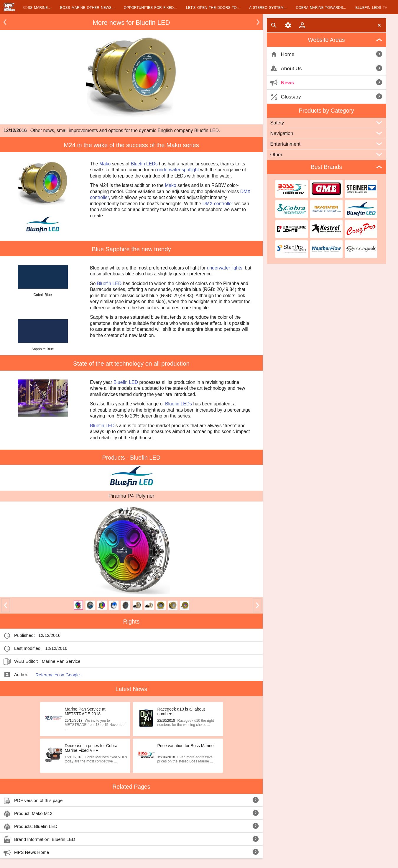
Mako (105, 164)
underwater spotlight (178, 170)
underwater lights (225, 268)
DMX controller (218, 204)
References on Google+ (59, 675)
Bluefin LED (109, 283)
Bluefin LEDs (144, 164)
